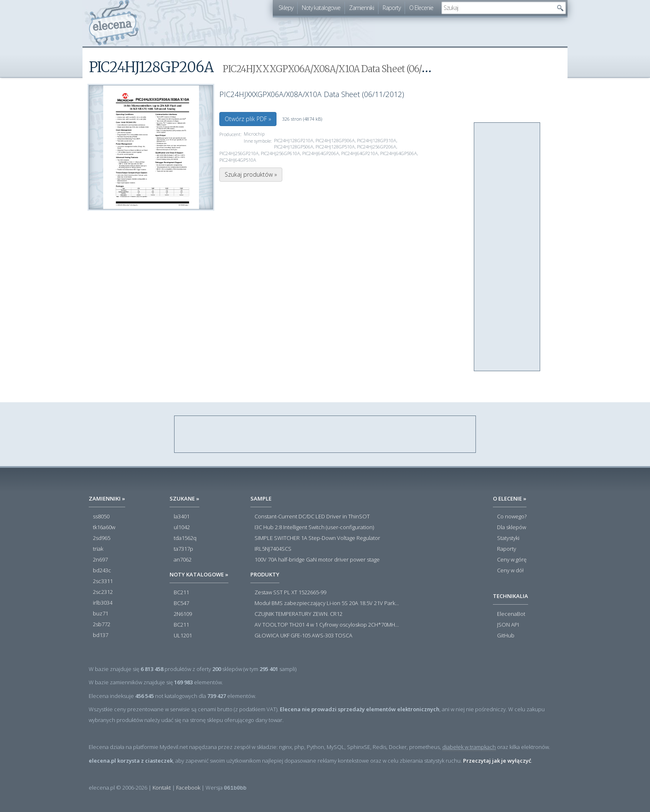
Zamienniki (361, 8)
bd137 (101, 635)
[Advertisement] (507, 247)
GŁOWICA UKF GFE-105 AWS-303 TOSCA (303, 636)
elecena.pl (114, 23)
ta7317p (183, 549)
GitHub (506, 636)
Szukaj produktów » (251, 174)
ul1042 (182, 528)
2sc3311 (103, 581)
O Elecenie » (510, 498)
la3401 (182, 517)
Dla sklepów (512, 528)
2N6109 (183, 614)
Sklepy (286, 8)
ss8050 (101, 517)
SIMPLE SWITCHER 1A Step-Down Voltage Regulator (317, 538)
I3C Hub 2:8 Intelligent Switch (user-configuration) (314, 528)
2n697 (100, 560)
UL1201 (183, 636)
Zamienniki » (107, 498)
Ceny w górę (512, 560)
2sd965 (102, 538)
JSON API (508, 625)
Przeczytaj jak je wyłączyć (497, 761)
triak (98, 549)
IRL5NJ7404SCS (273, 549)
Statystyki (508, 538)
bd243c (102, 571)
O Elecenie (421, 8)
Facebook (188, 788)
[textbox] (497, 8)
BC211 (181, 593)
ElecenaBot (511, 614)
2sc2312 (103, 592)
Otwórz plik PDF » (248, 119)
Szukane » (184, 498)
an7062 (183, 560)
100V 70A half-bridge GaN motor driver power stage (317, 560)
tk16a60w (104, 528)
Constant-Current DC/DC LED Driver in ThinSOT (312, 517)
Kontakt (162, 788)
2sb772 (102, 625)
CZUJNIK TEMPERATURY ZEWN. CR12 (298, 614)
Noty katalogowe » (199, 574)
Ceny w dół (510, 571)
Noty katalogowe (321, 8)
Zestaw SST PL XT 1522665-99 (290, 593)
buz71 (101, 614)
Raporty (392, 8)
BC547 (181, 603)
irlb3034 (103, 603)
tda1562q (185, 538)
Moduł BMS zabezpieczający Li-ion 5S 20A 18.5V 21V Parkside (327, 603)
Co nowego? (512, 517)
